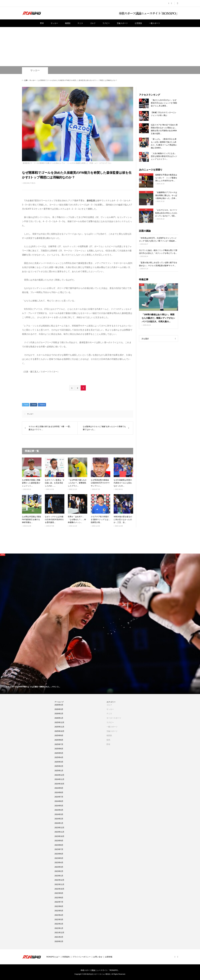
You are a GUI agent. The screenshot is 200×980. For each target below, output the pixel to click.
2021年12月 (59, 933)
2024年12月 (59, 775)
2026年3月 (59, 709)
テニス (80, 23)
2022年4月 (59, 915)
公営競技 (138, 23)
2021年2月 (59, 937)
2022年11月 (59, 884)
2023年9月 (59, 841)
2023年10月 (59, 836)
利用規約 (66, 957)
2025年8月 (59, 740)
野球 (42, 23)
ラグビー (106, 23)
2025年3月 (59, 762)
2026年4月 (59, 705)
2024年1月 (59, 823)
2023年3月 (59, 867)
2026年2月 (59, 714)
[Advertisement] (100, 47)
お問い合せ (98, 957)
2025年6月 (59, 749)
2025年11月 (59, 727)
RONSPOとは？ (53, 957)
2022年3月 (59, 919)
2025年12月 (59, 722)
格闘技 (68, 23)
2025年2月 (59, 766)
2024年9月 (59, 788)
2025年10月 (59, 731)
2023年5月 (59, 858)
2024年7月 (59, 797)
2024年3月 (59, 814)
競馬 (108, 740)
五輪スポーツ (122, 23)
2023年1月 (59, 876)
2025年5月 (59, 753)
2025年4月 (59, 757)
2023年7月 (59, 849)
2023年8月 (59, 845)
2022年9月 (59, 893)
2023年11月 (59, 832)
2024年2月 (59, 819)
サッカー (54, 23)
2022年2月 (59, 924)
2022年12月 (59, 880)
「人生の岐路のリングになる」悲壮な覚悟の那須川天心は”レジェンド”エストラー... (164, 156)
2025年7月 (59, 744)
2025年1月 (59, 771)
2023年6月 (59, 854)
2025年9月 (59, 735)
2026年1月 (59, 718)
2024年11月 (59, 779)
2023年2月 (59, 871)
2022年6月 (59, 906)
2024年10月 (59, 784)
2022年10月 (59, 889)
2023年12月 (59, 828)
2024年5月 (59, 806)
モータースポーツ (114, 718)
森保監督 (91, 201)
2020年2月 (59, 941)
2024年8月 (59, 792)
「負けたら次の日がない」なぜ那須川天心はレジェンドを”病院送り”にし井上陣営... (164, 103)
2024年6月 (59, 801)
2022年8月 (59, 898)
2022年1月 (59, 928)
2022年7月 (59, 902)
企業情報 (109, 957)
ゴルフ (93, 23)
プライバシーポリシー (82, 957)
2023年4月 (59, 862)
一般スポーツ (154, 23)
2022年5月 (59, 911)
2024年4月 (59, 810)
